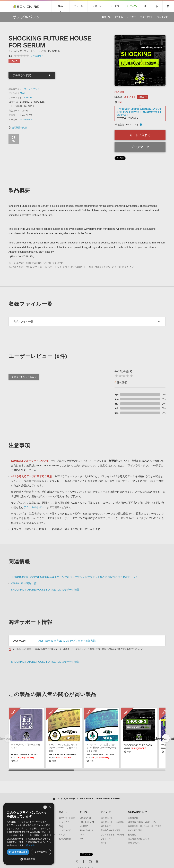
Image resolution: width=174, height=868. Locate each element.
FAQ (61, 826)
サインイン (132, 6)
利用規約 (132, 835)
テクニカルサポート (35, 507)
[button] (166, 738)
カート (104, 843)
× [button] (50, 807)
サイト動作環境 (135, 830)
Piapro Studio (85, 830)
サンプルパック (32, 89)
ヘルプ (62, 835)
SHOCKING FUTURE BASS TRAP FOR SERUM (148, 745)
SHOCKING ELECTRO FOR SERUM (105, 754)
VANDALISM (26, 120)
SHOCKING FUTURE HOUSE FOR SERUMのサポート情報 (45, 590)
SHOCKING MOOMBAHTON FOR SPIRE (69, 754)
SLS (82, 839)
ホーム (54, 799)
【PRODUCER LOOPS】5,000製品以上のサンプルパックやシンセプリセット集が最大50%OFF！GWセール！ (139, 112)
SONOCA (84, 818)
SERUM (28, 98)
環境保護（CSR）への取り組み (142, 822)
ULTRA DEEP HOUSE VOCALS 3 (28, 754)
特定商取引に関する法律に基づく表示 (145, 826)
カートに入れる (140, 135)
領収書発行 (106, 826)
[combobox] (45, 807)
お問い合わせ (65, 839)
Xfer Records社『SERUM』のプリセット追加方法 (67, 641)
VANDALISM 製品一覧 (24, 583)
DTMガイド (64, 822)
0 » (37, 56)
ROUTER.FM (86, 822)
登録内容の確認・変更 (111, 830)
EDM (22, 93)
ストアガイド (65, 830)
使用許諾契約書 (18, 128)
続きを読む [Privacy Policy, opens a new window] (31, 845)
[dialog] (29, 834)
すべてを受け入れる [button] (18, 852)
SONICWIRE (26, 6)
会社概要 (132, 818)
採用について (134, 843)
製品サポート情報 (67, 818)
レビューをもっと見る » (24, 377)
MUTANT (84, 826)
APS (82, 835)
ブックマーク (140, 147)
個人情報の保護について (139, 839)
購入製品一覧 (107, 818)
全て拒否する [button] (41, 852)
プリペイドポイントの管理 (112, 835)
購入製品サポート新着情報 (112, 822)
